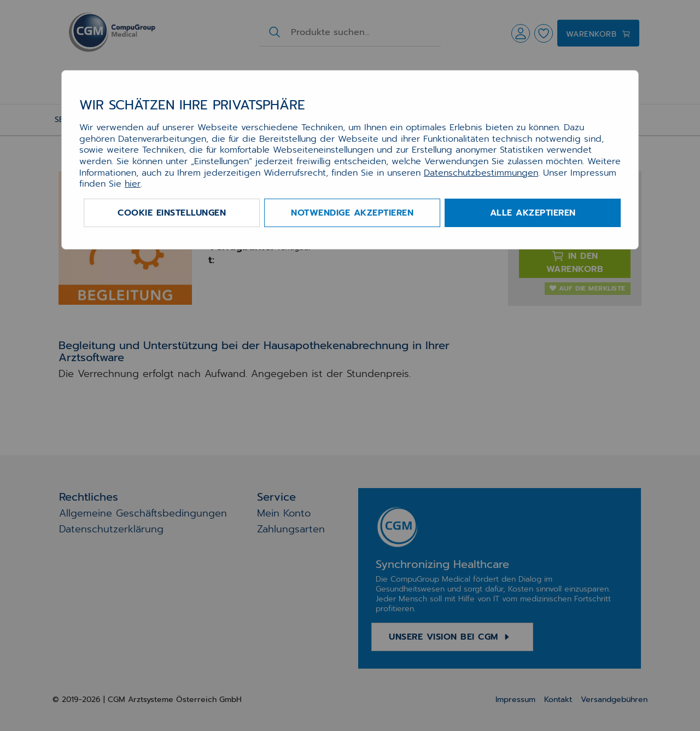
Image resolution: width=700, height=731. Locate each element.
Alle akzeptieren (533, 213)
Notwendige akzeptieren (352, 213)
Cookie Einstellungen (172, 213)
